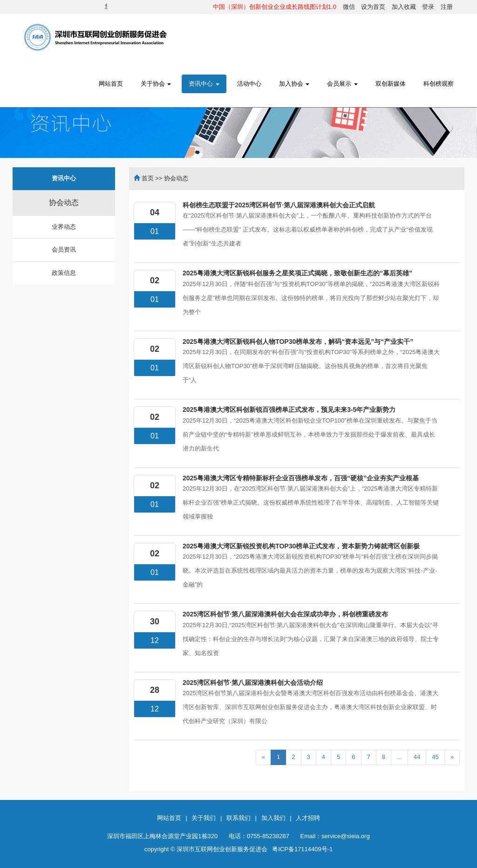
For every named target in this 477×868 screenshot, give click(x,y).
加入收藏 (404, 7)
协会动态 (64, 202)
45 (435, 757)
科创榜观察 (439, 84)
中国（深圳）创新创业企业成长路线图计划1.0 (275, 7)
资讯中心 (204, 84)
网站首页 (111, 84)
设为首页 (373, 7)
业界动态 (64, 227)
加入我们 (273, 818)
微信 (349, 7)
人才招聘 (308, 818)
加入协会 (294, 84)
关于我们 (204, 818)
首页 (148, 178)
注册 (447, 7)
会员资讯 (64, 249)
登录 (428, 7)
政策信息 (64, 273)
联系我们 (238, 818)
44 (417, 757)
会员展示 (342, 84)
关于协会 (156, 84)
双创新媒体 (391, 84)
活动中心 (249, 84)
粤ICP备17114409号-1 (302, 849)
